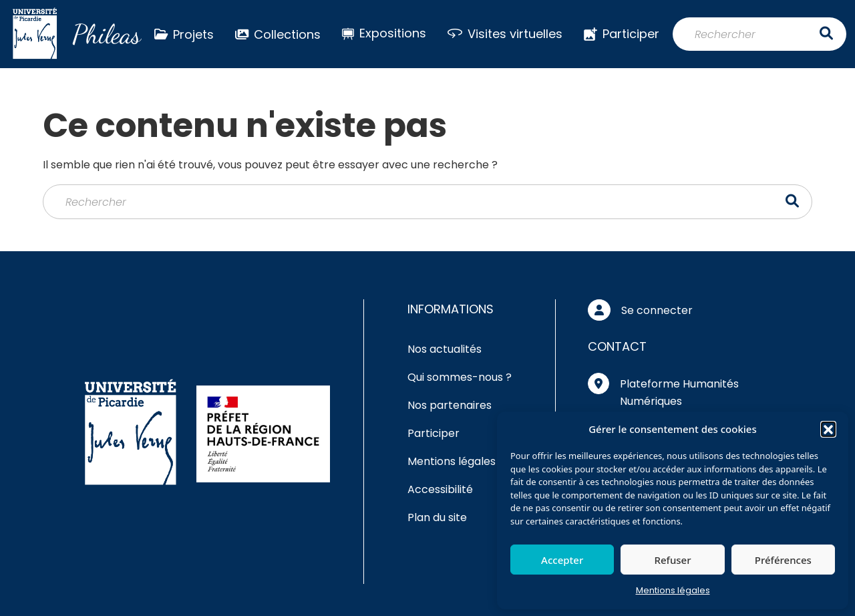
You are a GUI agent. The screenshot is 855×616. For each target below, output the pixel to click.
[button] (828, 429)
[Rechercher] (759, 34)
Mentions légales (673, 590)
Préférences (783, 560)
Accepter (562, 560)
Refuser (672, 560)
